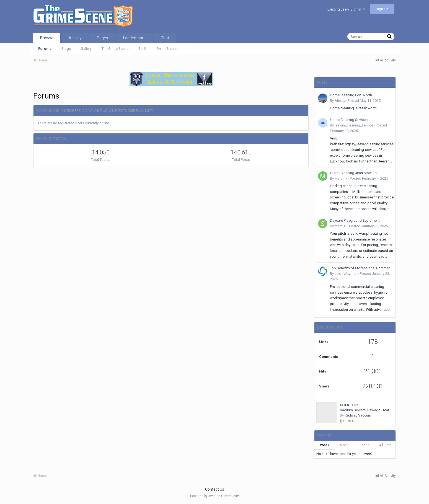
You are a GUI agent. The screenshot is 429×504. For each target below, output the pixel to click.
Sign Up (382, 9)
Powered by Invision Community (215, 496)
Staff (142, 49)
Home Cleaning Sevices (349, 120)
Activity (75, 38)
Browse (47, 38)
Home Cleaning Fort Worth (351, 95)
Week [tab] (325, 445)
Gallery (86, 49)
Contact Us (215, 489)
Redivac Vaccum (358, 415)
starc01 (341, 226)
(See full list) (141, 111)
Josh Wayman (346, 274)
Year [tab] (365, 445)
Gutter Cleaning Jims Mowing (353, 173)
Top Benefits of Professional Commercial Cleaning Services (362, 268)
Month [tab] (345, 445)
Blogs (66, 49)
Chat (165, 38)
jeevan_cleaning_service (354, 125)
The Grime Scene (115, 49)
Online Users (166, 49)
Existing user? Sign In (346, 9)
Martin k (341, 178)
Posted (364, 101)
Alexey (340, 101)
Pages (102, 38)
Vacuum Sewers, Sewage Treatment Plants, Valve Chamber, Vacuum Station (367, 410)
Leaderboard (134, 38)
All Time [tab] (385, 445)
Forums (45, 49)
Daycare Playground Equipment (355, 220)
